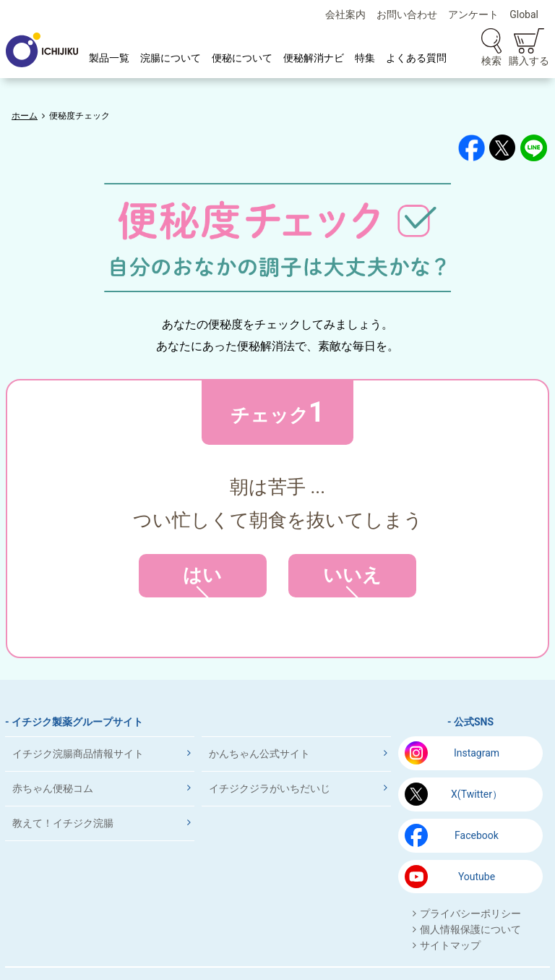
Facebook (477, 835)
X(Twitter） (477, 794)
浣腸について (171, 58)
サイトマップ (450, 945)
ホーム (25, 116)
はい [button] (203, 581)
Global (524, 14)
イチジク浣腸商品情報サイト (78, 754)
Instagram (477, 753)
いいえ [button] (352, 581)
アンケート (473, 14)
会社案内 (345, 14)
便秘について (242, 58)
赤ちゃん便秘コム (53, 788)
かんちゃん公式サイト (259, 754)
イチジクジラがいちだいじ (270, 788)
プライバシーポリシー (470, 913)
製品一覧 (109, 58)
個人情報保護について (470, 929)
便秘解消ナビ (314, 58)
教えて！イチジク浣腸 (63, 823)
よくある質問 (416, 58)
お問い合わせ (407, 14)
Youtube (477, 877)
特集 (365, 58)
